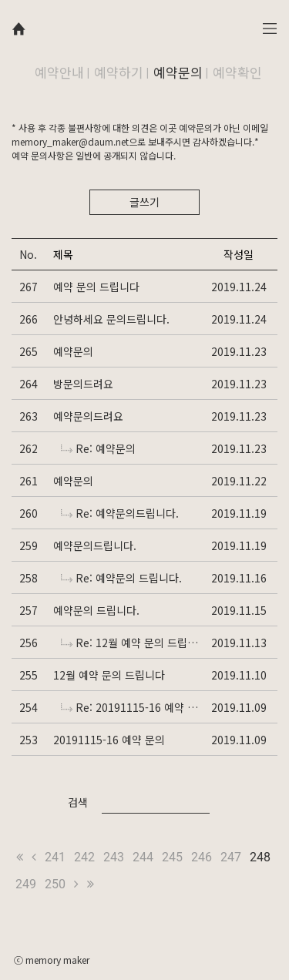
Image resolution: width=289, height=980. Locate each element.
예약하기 (119, 72)
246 (202, 857)
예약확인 (237, 72)
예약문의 (178, 72)
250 (55, 884)
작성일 (239, 254)
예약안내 (59, 72)
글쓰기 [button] (144, 202)
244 (143, 857)
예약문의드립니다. (95, 545)
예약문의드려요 (88, 416)
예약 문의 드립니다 (96, 287)
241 (55, 857)
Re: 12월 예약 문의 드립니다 (131, 643)
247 (231, 857)
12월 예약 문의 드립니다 (109, 675)
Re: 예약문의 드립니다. (121, 578)
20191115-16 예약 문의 (109, 740)
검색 (78, 802)
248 (260, 857)
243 (114, 857)
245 (172, 857)
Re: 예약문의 (98, 448)
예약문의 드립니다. (96, 610)
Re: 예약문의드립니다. (120, 513)
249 (26, 884)
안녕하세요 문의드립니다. (111, 319)
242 (84, 857)
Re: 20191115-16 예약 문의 (131, 707)
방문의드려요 (83, 384)
